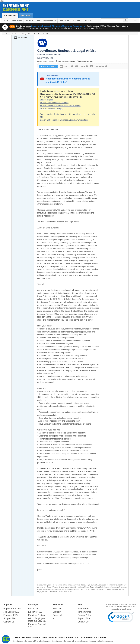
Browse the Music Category (52, 108)
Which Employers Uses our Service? (37, 620)
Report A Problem (12, 609)
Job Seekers (11, 15)
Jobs (6, 20)
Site (80, 604)
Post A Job (33, 609)
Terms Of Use (84, 612)
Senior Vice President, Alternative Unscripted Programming (58, 26)
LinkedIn (57, 612)
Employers (27, 15)
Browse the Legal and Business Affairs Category (60, 106)
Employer (33, 604)
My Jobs (29, 20)
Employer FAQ (11, 615)
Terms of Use (62, 585)
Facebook (58, 615)
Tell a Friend (22, 38)
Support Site (9, 618)
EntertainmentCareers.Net (39, 637)
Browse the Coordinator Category (54, 103)
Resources (64, 20)
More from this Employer (66, 61)
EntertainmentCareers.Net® (24, 641)
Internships (17, 20)
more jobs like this (86, 61)
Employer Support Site (37, 625)
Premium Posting (37, 615)
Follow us (58, 604)
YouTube (57, 609)
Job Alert (77, 20)
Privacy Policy (84, 615)
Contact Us (9, 622)
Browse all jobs (46, 100)
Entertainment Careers (15, 7)
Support (88, 20)
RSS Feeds (83, 609)
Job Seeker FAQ (11, 612)
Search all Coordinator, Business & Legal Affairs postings (64, 120)
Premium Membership (46, 20)
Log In (134, 20)
